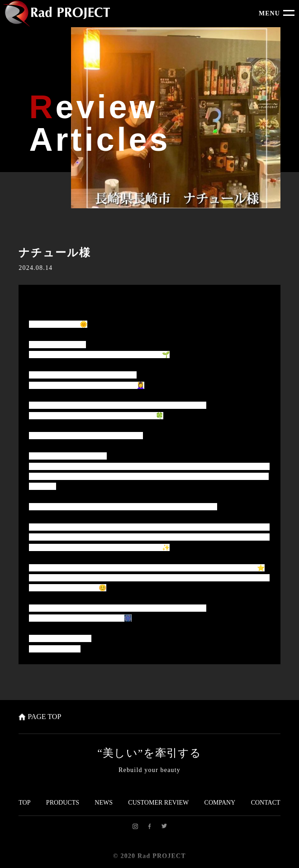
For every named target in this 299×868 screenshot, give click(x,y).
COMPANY (220, 803)
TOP (24, 803)
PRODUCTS (63, 803)
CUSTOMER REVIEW (158, 803)
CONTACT (266, 803)
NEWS (104, 803)
